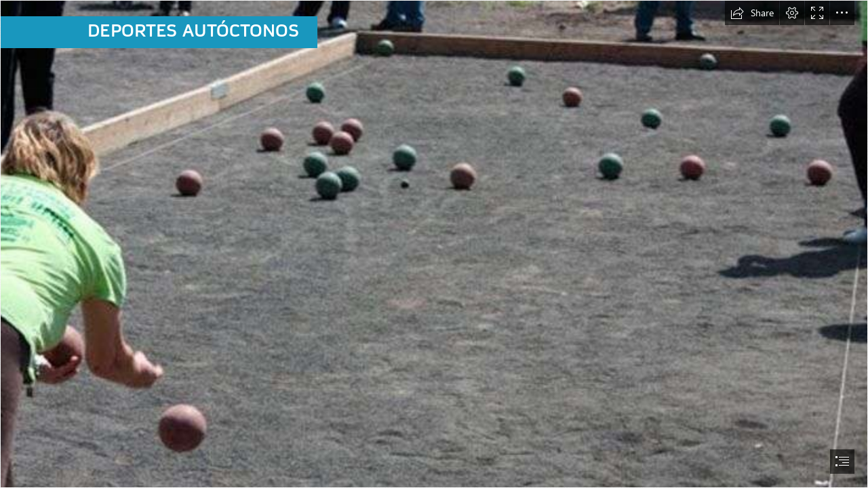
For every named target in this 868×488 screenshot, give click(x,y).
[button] (752, 13)
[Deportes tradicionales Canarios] (434, 244)
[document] (434, 244)
